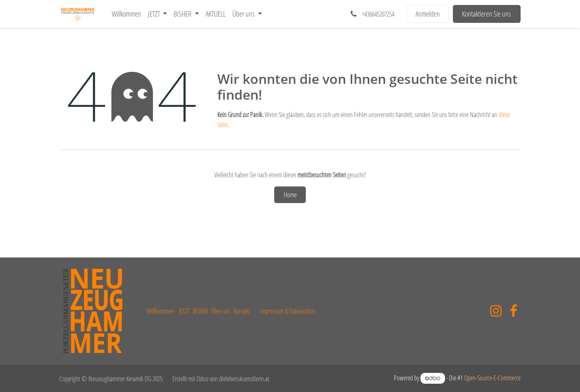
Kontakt (242, 311)
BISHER (200, 311)
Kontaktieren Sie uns (487, 14)
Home (290, 195)
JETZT (184, 311)
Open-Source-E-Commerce (492, 378)
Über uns (221, 311)
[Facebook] (514, 311)
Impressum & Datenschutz (288, 311)
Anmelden (428, 14)
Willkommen (160, 311)
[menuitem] (127, 14)
